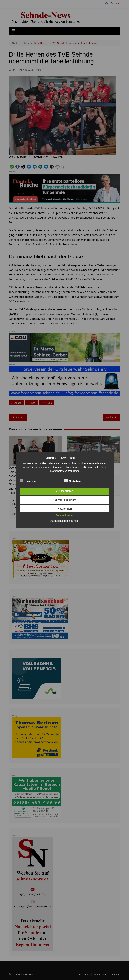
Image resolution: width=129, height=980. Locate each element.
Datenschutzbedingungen (64, 521)
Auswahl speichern (65, 500)
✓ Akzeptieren (65, 491)
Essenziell (28, 481)
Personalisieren (64, 515)
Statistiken (73, 481)
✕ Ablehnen (65, 509)
